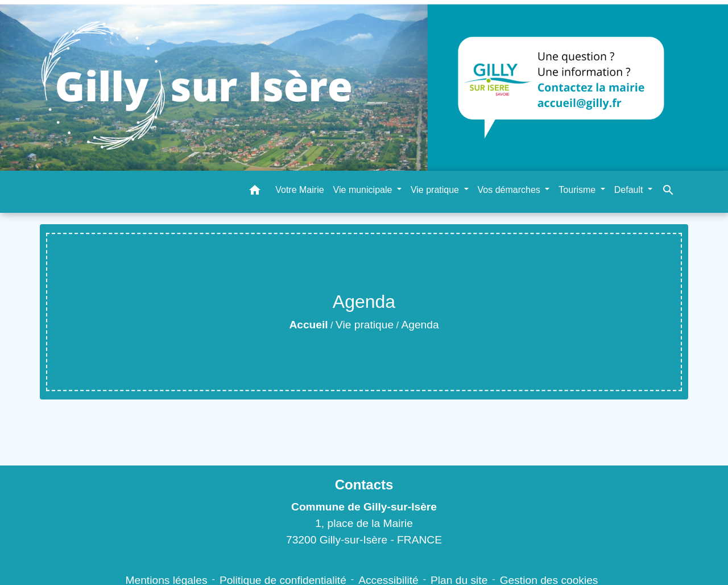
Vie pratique (365, 325)
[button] (255, 192)
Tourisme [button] (578, 190)
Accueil (308, 325)
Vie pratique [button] (436, 190)
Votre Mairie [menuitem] (299, 190)
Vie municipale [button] (364, 190)
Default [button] (630, 190)
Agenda (420, 325)
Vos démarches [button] (510, 190)
